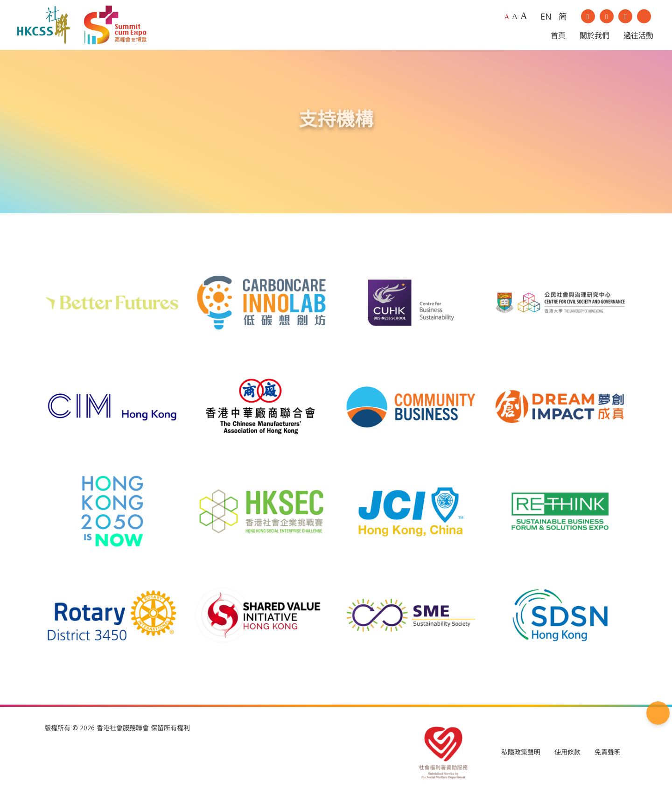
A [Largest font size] (524, 19)
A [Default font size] (507, 20)
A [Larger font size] (515, 19)
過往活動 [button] (638, 38)
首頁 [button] (558, 38)
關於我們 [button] (595, 38)
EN (546, 19)
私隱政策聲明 (521, 758)
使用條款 (567, 758)
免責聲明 (608, 758)
